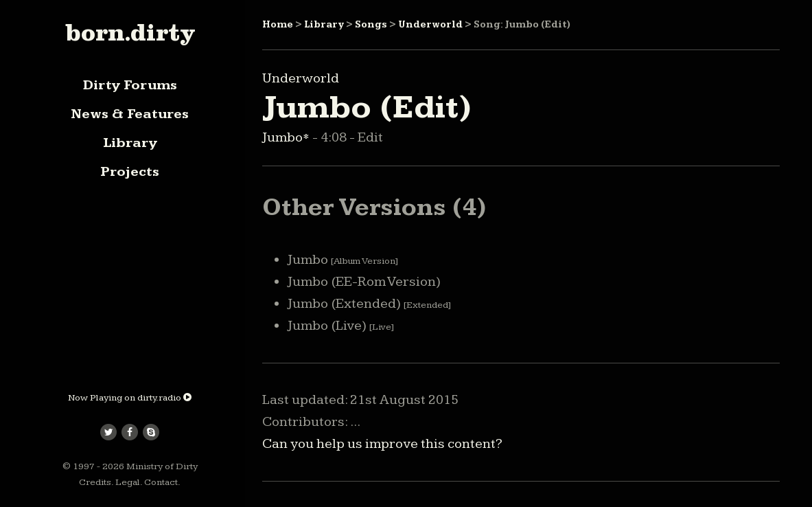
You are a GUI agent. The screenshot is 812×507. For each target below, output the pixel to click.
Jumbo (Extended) (369, 304)
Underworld (430, 25)
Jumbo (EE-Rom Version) (364, 282)
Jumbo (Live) (341, 326)
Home (278, 25)
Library (130, 143)
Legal (128, 482)
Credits (95, 482)
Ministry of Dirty (162, 466)
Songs (371, 25)
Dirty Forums (130, 85)
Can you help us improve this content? (382, 444)
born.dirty (130, 32)
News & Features (130, 114)
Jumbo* (287, 137)
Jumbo (343, 260)
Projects (130, 172)
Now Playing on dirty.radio (130, 398)
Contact (161, 482)
